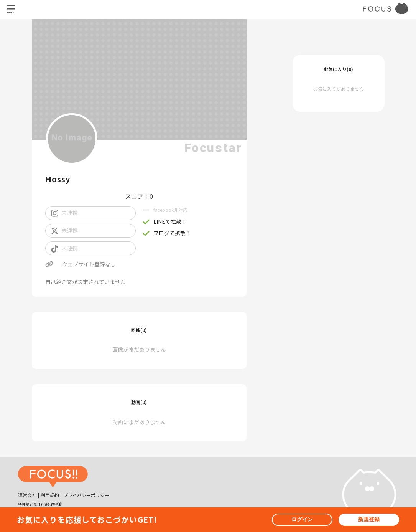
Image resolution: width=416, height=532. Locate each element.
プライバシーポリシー (86, 495)
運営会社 (27, 495)
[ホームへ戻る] (53, 477)
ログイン (302, 519)
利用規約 (50, 495)
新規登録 (369, 519)
